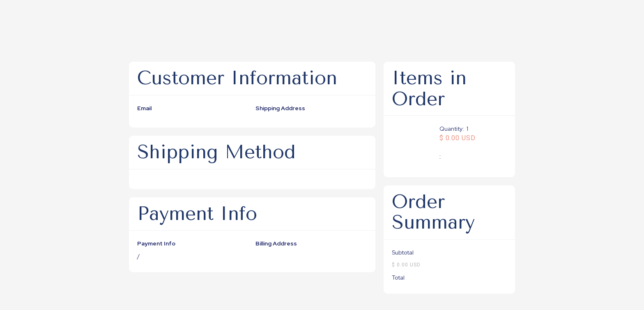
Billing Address (276, 243)
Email (144, 108)
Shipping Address (280, 108)
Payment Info (156, 243)
